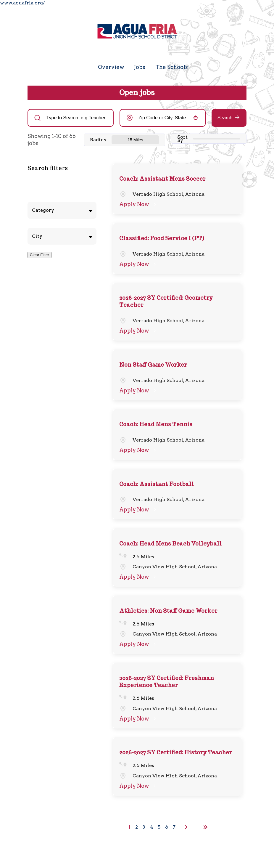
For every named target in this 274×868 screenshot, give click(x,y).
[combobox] (163, 118)
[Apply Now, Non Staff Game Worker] (138, 391)
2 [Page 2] (137, 827)
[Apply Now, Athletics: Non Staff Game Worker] (138, 644)
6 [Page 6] (167, 827)
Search (225, 118)
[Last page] (205, 827)
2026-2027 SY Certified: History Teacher (176, 752)
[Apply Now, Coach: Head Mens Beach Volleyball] (138, 577)
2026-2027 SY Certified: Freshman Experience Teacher (167, 682)
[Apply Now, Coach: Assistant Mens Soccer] (138, 204)
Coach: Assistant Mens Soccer (162, 179)
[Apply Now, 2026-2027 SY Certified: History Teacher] (138, 786)
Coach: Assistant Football (157, 484)
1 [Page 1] (129, 827)
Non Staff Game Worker (153, 365)
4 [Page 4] (151, 827)
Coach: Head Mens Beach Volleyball (170, 544)
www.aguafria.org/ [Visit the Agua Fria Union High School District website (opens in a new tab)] (22, 3)
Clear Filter (40, 255)
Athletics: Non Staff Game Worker (168, 611)
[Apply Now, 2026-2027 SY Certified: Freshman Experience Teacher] (138, 719)
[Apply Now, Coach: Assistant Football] (138, 510)
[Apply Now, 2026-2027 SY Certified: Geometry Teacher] (138, 331)
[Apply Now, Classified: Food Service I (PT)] (138, 264)
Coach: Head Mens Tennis (156, 424)
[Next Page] (187, 827)
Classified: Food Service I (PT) (162, 238)
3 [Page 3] (144, 827)
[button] (196, 118)
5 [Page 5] (159, 827)
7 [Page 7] (174, 827)
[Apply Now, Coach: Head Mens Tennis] (138, 450)
